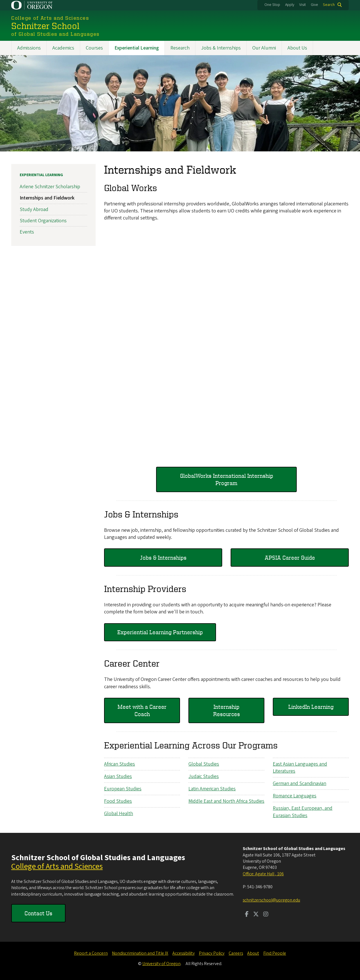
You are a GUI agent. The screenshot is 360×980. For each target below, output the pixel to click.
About (253, 953)
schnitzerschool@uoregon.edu (271, 900)
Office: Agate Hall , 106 (263, 874)
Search (329, 5)
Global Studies (204, 764)
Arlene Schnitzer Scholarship (50, 187)
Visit (302, 5)
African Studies (120, 764)
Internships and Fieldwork (47, 198)
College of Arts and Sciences (57, 866)
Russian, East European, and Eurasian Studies (303, 812)
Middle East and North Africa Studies (226, 801)
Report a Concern (91, 953)
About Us (297, 48)
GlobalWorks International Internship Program (227, 479)
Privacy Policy (212, 953)
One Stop (272, 5)
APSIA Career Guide (290, 558)
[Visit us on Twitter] (256, 915)
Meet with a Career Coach (142, 710)
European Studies (123, 789)
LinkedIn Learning (311, 707)
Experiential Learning (137, 48)
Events (27, 232)
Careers (236, 953)
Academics (63, 48)
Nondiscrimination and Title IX (140, 953)
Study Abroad (34, 209)
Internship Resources (227, 710)
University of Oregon (161, 964)
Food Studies (118, 801)
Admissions (29, 48)
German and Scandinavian (300, 783)
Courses (94, 48)
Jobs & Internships (221, 48)
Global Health (119, 814)
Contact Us (38, 913)
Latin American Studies (212, 789)
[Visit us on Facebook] (247, 915)
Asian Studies (118, 776)
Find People (275, 953)
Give (314, 5)
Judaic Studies (204, 776)
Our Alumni (264, 48)
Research (180, 48)
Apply (290, 5)
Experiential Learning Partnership (160, 632)
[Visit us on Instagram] (266, 915)
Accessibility (184, 953)
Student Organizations (43, 221)
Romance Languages (295, 796)
